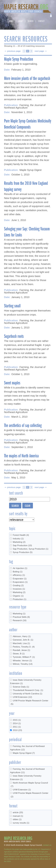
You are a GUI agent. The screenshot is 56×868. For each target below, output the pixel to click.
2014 (17, 723)
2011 (17, 727)
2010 (17, 730)
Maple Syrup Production (19, 59)
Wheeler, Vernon (22, 661)
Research (20, 620)
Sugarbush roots (14, 336)
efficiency (19, 575)
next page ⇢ (40, 51)
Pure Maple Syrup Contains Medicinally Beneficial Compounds (28, 124)
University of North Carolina (27, 694)
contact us (47, 845)
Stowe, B (19, 654)
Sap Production (22, 545)
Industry (18, 539)
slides (17, 819)
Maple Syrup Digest (24, 753)
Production (19, 599)
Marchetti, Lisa (21, 643)
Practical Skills (21, 617)
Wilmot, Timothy (23, 664)
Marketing (19, 542)
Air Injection (20, 568)
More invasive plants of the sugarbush (27, 78)
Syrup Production (23, 552)
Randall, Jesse (21, 650)
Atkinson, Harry (22, 636)
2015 (17, 720)
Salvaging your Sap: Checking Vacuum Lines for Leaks (27, 232)
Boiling (18, 572)
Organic (18, 596)
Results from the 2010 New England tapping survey (26, 186)
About (21, 21)
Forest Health (21, 535)
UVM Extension (22, 697)
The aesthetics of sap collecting (23, 425)
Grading (18, 585)
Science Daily (21, 687)
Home (11, 21)
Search (31, 21)
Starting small (12, 306)
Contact (41, 21)
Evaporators (20, 582)
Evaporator (20, 579)
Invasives (19, 589)
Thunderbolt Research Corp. (28, 690)
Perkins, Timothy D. (24, 647)
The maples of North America (21, 455)
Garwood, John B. (23, 640)
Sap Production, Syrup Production (31, 549)
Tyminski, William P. (24, 657)
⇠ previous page (13, 51)
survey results (21, 823)
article (18, 812)
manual (18, 816)
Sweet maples (12, 383)
